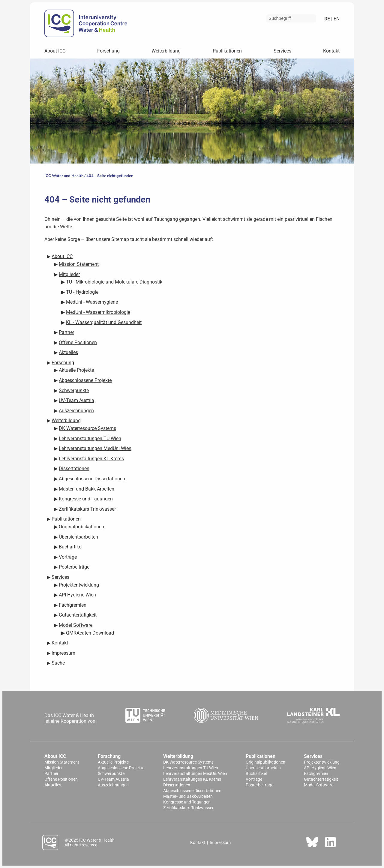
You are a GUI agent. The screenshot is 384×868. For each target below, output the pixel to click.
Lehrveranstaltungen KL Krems (192, 779)
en (336, 19)
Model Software (319, 785)
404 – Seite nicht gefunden (110, 176)
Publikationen (227, 51)
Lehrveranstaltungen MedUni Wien (195, 774)
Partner (51, 774)
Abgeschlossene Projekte (121, 768)
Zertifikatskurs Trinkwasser (188, 808)
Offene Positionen (61, 779)
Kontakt (331, 51)
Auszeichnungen (113, 785)
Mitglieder (54, 768)
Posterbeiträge (259, 785)
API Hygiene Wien (320, 768)
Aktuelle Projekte (113, 762)
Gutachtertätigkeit (321, 779)
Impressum (220, 842)
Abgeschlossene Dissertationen (192, 791)
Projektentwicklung (322, 762)
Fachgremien (316, 774)
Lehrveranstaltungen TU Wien (191, 768)
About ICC (55, 51)
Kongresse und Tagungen (187, 802)
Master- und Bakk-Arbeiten (188, 796)
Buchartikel (256, 774)
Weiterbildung (166, 51)
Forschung (108, 51)
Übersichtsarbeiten (263, 768)
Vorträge (254, 779)
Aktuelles (53, 785)
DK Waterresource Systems (188, 762)
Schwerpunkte (111, 774)
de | (328, 19)
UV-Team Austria (113, 779)
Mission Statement (62, 762)
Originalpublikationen (265, 762)
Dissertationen (177, 785)
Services (282, 51)
